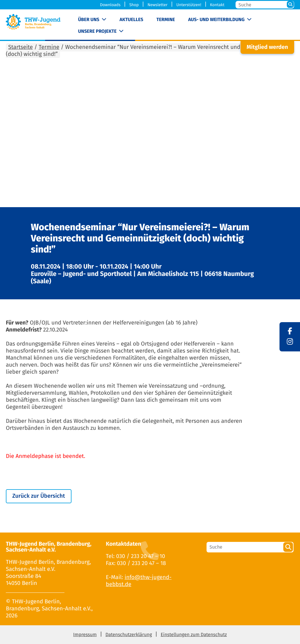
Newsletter (157, 5)
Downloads (110, 5)
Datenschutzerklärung (129, 635)
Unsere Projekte (97, 31)
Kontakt (217, 5)
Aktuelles (131, 20)
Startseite (21, 47)
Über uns (89, 20)
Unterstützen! (189, 5)
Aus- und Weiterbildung (216, 20)
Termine (166, 20)
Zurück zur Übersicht (39, 496)
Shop (134, 5)
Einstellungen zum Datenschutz (194, 635)
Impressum (85, 635)
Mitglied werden (267, 47)
